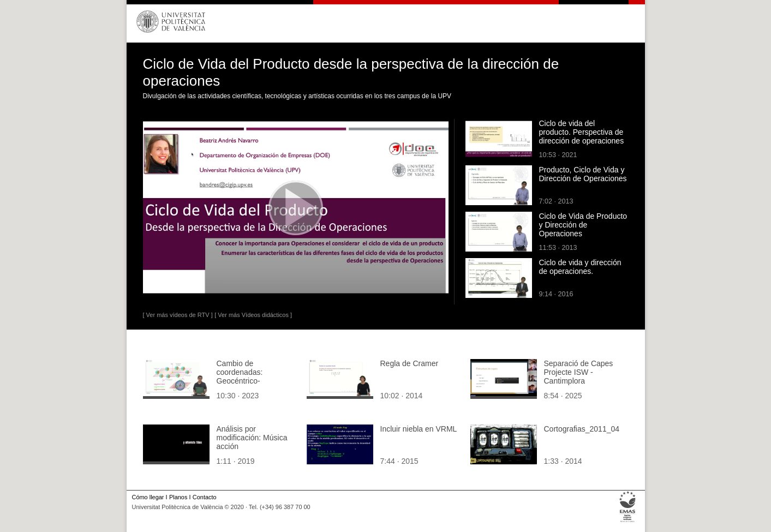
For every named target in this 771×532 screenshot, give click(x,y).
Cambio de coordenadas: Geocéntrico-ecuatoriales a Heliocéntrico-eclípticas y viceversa (256, 385)
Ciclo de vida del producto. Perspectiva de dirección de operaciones (582, 132)
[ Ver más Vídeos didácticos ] (253, 315)
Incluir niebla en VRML (419, 429)
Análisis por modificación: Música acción (252, 438)
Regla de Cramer (410, 363)
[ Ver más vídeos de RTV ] (178, 315)
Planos (178, 497)
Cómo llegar (148, 497)
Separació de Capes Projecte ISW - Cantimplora (579, 372)
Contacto (205, 497)
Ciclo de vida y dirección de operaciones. (580, 267)
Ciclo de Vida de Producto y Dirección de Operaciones (583, 225)
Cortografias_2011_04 (582, 429)
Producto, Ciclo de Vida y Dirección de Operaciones (583, 174)
